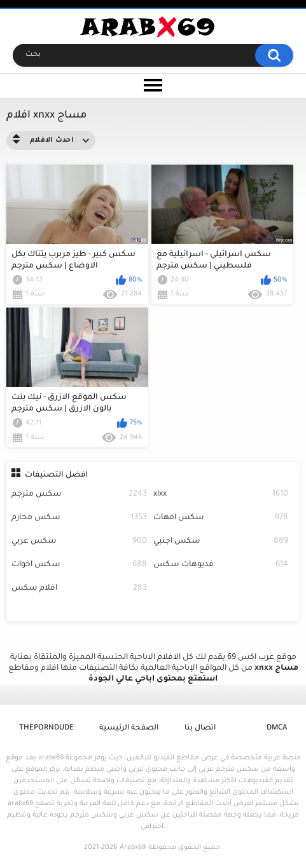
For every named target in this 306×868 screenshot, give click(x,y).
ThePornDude (46, 729)
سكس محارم (79, 518)
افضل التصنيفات (56, 475)
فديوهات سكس (221, 565)
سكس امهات (221, 518)
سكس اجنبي (221, 542)
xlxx (221, 495)
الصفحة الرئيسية (129, 729)
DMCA (277, 729)
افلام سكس (79, 589)
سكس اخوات (79, 565)
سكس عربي (79, 542)
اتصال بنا (200, 729)
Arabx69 (133, 848)
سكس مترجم (79, 495)
